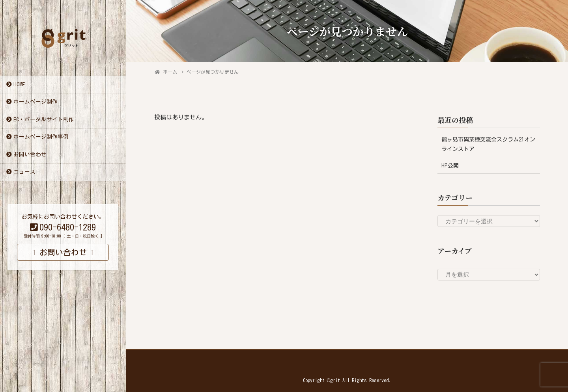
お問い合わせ (30, 155)
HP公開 (450, 165)
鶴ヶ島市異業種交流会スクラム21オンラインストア (488, 144)
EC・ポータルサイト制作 (44, 120)
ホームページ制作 (35, 102)
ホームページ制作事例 (41, 137)
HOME (19, 85)
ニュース (24, 172)
